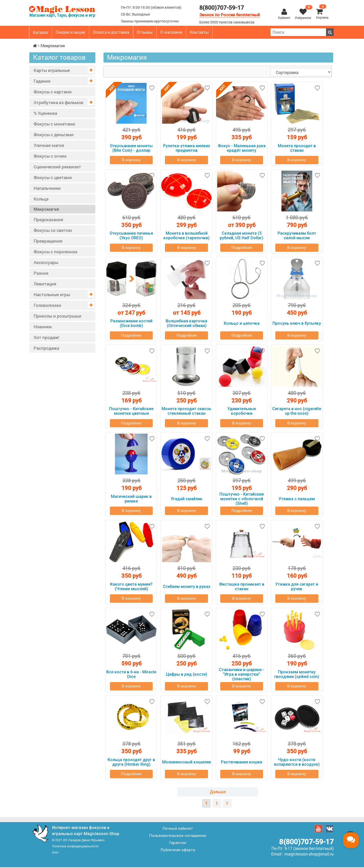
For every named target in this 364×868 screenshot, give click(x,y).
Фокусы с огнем (50, 156)
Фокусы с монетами (54, 124)
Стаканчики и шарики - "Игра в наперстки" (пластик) (242, 675)
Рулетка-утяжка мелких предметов (187, 148)
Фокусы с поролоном (56, 252)
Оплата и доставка (111, 32)
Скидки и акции (70, 32)
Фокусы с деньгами (54, 135)
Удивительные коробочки (242, 412)
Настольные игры (52, 294)
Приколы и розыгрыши (57, 316)
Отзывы (145, 32)
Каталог (41, 32)
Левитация (45, 284)
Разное (41, 273)
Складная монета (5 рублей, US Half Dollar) (242, 236)
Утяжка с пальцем (297, 499)
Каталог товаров (59, 57)
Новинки (43, 327)
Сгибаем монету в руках (187, 587)
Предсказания (48, 219)
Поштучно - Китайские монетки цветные (131, 412)
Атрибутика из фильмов (58, 102)
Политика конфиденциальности (75, 847)
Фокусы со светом (53, 230)
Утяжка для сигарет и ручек (297, 587)
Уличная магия (49, 145)
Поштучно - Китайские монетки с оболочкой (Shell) (242, 499)
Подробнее (242, 248)
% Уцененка (45, 113)
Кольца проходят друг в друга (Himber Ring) (131, 763)
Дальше (218, 793)
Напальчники (47, 188)
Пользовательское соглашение (178, 836)
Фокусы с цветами (53, 177)
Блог (55, 853)
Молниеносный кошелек (187, 763)
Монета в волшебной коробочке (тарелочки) (186, 236)
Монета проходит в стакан (297, 148)
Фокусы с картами (53, 92)
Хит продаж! (46, 337)
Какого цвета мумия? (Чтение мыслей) (131, 587)
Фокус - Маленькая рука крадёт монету (242, 148)
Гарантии (178, 843)
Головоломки (47, 305)
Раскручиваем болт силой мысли (297, 236)
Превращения (48, 241)
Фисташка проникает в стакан (242, 587)
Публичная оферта (178, 850)
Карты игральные (52, 70)
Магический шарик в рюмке (131, 499)
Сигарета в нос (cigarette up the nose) (297, 412)
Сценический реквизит (57, 167)
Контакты (199, 32)
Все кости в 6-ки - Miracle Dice (131, 675)
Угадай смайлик (187, 499)
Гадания (42, 81)
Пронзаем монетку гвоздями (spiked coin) (297, 675)
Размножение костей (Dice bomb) (131, 324)
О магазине (171, 32)
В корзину (131, 160)
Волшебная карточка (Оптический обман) (186, 324)
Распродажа (46, 348)
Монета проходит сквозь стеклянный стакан (186, 412)
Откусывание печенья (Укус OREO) (131, 236)
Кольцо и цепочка (242, 324)
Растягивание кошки (242, 763)
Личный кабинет (178, 829)
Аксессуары (46, 262)
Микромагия (46, 209)
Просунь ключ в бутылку (297, 324)
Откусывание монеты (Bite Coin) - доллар (131, 148)
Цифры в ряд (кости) (187, 675)
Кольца (41, 199)
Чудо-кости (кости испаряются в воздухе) (297, 763)
